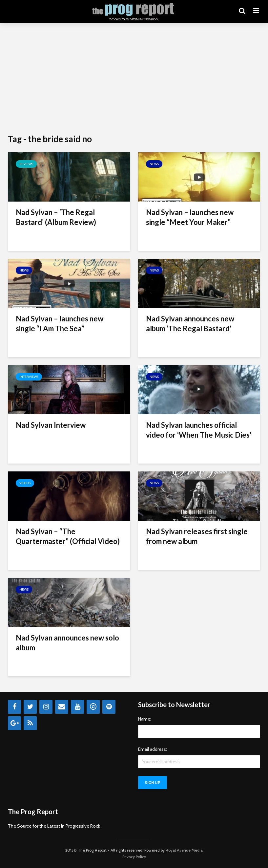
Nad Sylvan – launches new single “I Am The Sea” (60, 324)
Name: (145, 719)
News (154, 164)
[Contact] (62, 707)
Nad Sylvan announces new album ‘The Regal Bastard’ (190, 324)
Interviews (29, 377)
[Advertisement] (134, 79)
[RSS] (30, 723)
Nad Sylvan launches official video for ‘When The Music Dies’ (199, 430)
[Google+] (14, 723)
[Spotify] (109, 707)
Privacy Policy (134, 857)
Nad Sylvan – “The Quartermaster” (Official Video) (68, 536)
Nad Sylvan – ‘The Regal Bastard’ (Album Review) (56, 217)
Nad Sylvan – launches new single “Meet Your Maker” (190, 217)
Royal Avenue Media (184, 850)
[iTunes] (93, 707)
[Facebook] (14, 707)
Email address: (153, 749)
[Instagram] (46, 707)
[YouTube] (77, 707)
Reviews (26, 164)
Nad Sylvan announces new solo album (67, 643)
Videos (25, 483)
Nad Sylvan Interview (51, 425)
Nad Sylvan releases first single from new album (197, 536)
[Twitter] (30, 707)
